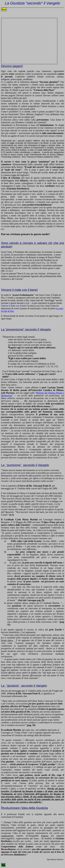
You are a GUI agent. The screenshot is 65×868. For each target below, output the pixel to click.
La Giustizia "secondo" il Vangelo (33, 3)
